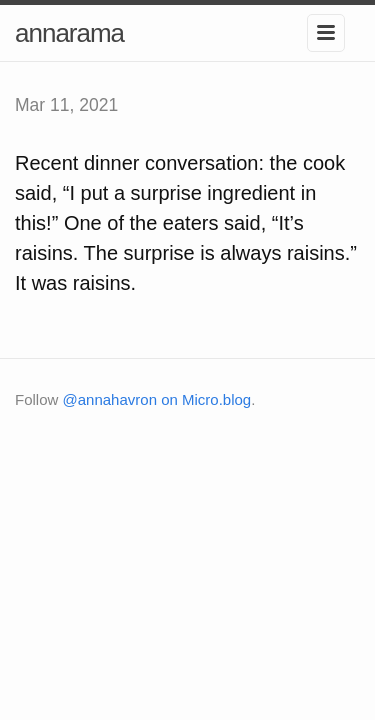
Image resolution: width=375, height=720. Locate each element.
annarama (69, 33)
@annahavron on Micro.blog (157, 399)
